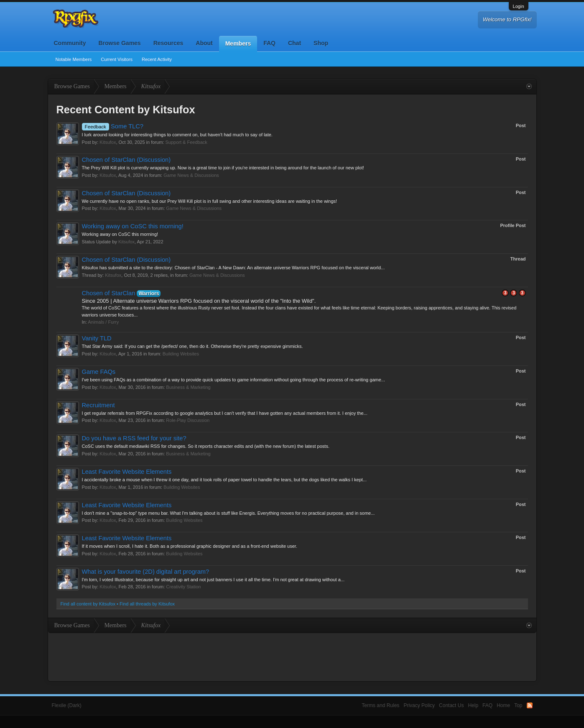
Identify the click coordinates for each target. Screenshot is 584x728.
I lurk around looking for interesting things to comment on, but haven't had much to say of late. (177, 135)
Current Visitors (117, 59)
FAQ (269, 43)
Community (70, 43)
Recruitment (98, 405)
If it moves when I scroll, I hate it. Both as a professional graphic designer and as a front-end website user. (190, 546)
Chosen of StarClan (109, 293)
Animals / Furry (103, 322)
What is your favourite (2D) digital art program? (146, 572)
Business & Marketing (188, 387)
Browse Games (120, 43)
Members (238, 43)
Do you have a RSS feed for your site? (134, 438)
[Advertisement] (292, 656)
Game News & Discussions (191, 175)
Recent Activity (157, 59)
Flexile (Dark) (67, 705)
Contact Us (451, 705)
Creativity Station (183, 587)
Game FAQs (99, 372)
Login (519, 6)
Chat (295, 43)
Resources (168, 43)
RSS (530, 705)
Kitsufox (108, 142)
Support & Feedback (186, 142)
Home (503, 705)
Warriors (149, 294)
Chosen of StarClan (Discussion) (126, 160)
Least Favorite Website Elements (127, 472)
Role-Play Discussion (188, 420)
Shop (321, 43)
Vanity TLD (97, 338)
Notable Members (74, 59)
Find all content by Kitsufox (88, 604)
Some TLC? (113, 126)
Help (473, 705)
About (204, 43)
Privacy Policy (419, 705)
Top (518, 705)
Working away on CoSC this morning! (133, 226)
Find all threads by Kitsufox (147, 604)
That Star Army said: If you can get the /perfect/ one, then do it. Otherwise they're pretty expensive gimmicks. (193, 346)
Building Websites (181, 354)
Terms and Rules (380, 705)
